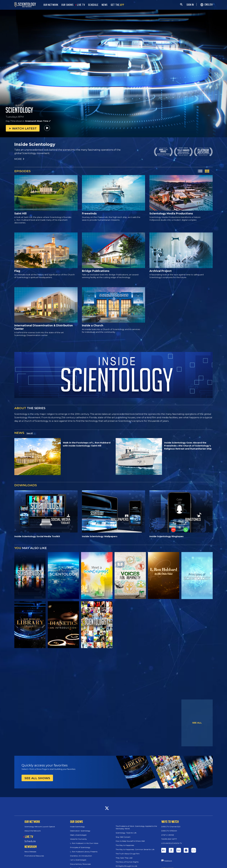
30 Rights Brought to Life (126, 866)
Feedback (168, 861)
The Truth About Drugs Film (128, 854)
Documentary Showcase (80, 864)
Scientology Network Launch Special (40, 827)
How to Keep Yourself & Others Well (130, 841)
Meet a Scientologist (78, 835)
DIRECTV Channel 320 (171, 827)
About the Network (33, 831)
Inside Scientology (77, 827)
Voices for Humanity (78, 839)
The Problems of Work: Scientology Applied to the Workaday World (136, 827)
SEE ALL (197, 723)
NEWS (105, 5)
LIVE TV (81, 5)
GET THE (117, 5)
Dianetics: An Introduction (81, 856)
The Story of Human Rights (127, 862)
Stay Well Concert (123, 837)
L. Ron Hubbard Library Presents (84, 852)
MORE (20, 159)
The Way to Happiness (125, 845)
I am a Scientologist (78, 860)
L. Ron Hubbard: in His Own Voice (84, 843)
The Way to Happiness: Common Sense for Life (135, 849)
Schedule (30, 841)
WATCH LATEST (23, 128)
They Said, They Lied (124, 858)
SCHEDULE (93, 5)
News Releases (30, 852)
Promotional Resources (34, 856)
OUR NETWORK (51, 5)
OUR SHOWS (67, 5)
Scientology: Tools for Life (126, 833)
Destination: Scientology (80, 831)
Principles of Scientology (80, 847)
